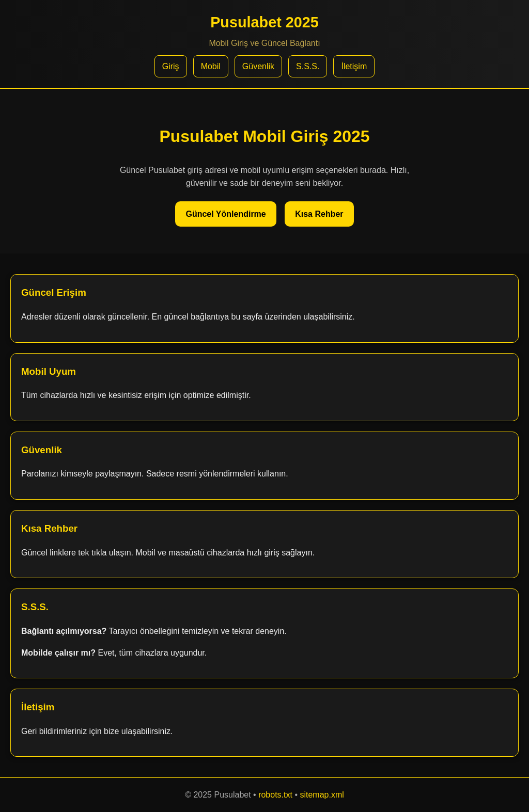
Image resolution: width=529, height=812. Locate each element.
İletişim (354, 66)
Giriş (171, 66)
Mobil (211, 66)
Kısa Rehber (319, 214)
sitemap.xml (322, 795)
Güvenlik (258, 66)
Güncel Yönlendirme (225, 214)
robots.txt (275, 795)
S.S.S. (308, 66)
